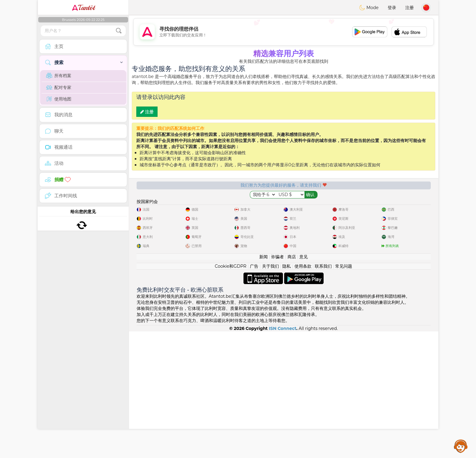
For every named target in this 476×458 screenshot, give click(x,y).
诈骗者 (277, 383)
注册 (410, 8)
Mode (369, 8)
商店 (292, 383)
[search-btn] (119, 31)
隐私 (287, 393)
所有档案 (59, 76)
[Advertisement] (284, 32)
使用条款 (303, 393)
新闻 (263, 383)
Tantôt (83, 8)
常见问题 (344, 393)
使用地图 (59, 99)
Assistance (461, 446)
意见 (304, 383)
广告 (254, 393)
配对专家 (59, 87)
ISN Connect (283, 455)
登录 (392, 8)
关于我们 (270, 393)
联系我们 (323, 393)
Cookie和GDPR (231, 393)
